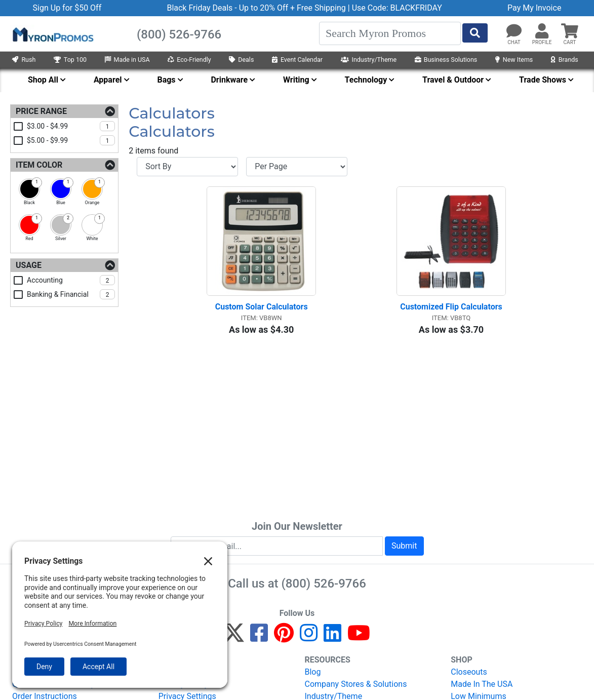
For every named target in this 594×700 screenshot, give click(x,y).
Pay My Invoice (534, 8)
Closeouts (469, 672)
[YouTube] (359, 637)
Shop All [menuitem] (43, 80)
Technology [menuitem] (366, 80)
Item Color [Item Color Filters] (39, 165)
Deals (241, 60)
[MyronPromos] (52, 34)
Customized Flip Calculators (451, 307)
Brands (565, 60)
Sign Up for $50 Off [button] (67, 8)
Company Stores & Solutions (356, 684)
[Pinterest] (284, 637)
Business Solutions (446, 60)
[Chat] (514, 31)
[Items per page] (297, 167)
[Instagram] (309, 637)
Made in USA (127, 60)
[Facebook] (259, 637)
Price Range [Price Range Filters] (41, 111)
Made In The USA (482, 684)
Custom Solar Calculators (262, 307)
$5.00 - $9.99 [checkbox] (71, 140)
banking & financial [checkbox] (71, 294)
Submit (404, 546)
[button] (542, 31)
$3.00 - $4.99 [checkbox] (71, 126)
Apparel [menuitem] (108, 80)
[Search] (390, 33)
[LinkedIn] (332, 637)
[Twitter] (234, 637)
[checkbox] (29, 189)
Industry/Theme (369, 60)
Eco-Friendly (189, 60)
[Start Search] (475, 33)
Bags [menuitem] (166, 80)
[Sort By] (187, 167)
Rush (24, 60)
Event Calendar (297, 60)
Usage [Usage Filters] (29, 265)
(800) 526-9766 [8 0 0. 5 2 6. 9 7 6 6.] (324, 584)
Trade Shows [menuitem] (543, 80)
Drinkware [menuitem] (229, 80)
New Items (514, 60)
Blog (313, 672)
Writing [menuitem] (296, 80)
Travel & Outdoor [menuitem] (453, 80)
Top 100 (70, 60)
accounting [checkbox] (71, 280)
